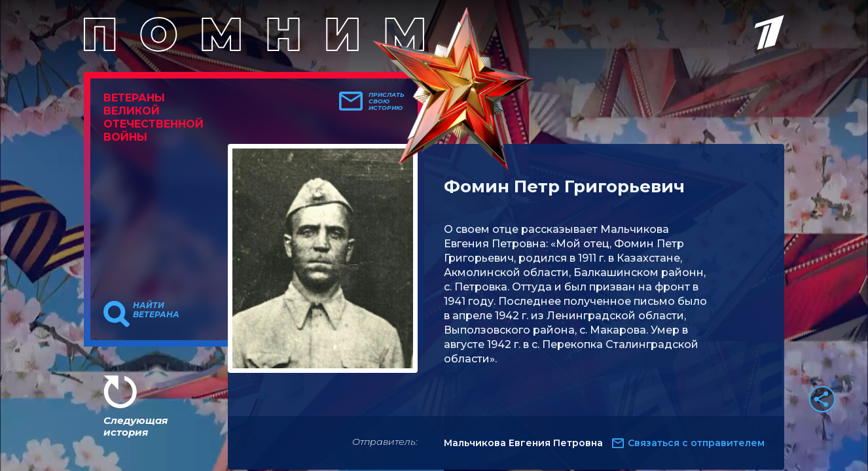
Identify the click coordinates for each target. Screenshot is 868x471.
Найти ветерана (156, 310)
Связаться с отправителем (696, 443)
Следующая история (136, 426)
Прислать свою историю (387, 101)
